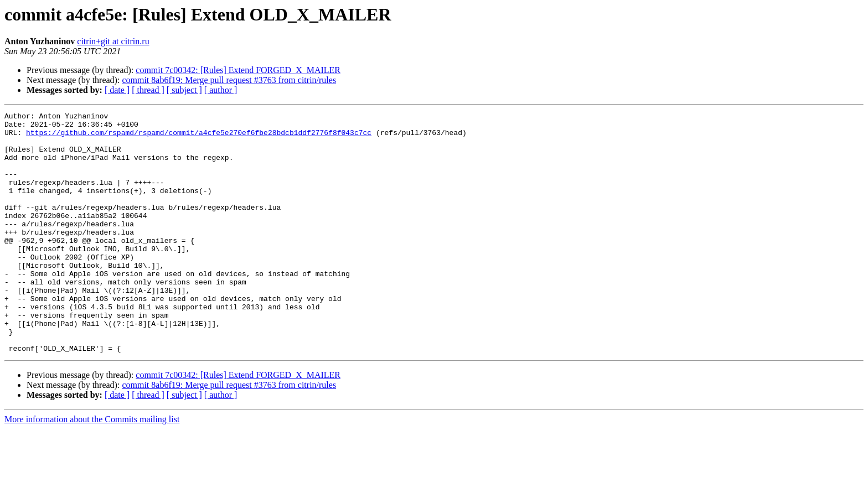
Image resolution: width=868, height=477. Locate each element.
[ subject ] (184, 90)
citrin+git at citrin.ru (113, 41)
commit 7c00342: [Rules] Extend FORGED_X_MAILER (238, 70)
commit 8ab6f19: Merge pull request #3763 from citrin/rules (229, 80)
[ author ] (221, 90)
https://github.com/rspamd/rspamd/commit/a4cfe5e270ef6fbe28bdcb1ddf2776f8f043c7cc (199, 137)
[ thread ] (148, 90)
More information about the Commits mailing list (92, 467)
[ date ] (117, 90)
